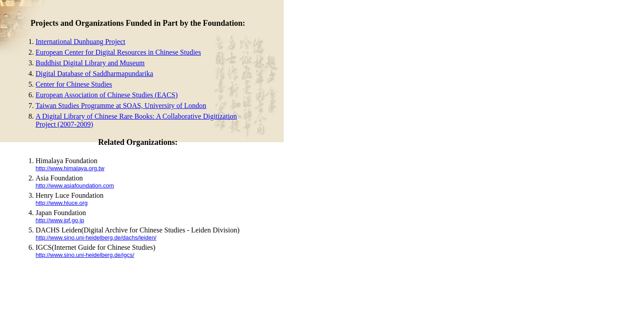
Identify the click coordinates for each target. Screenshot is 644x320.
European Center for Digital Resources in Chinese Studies (118, 52)
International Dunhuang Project (80, 42)
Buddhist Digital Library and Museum (90, 63)
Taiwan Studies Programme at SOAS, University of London (121, 106)
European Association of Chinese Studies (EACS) (107, 95)
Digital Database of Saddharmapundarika (94, 74)
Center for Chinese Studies (74, 84)
